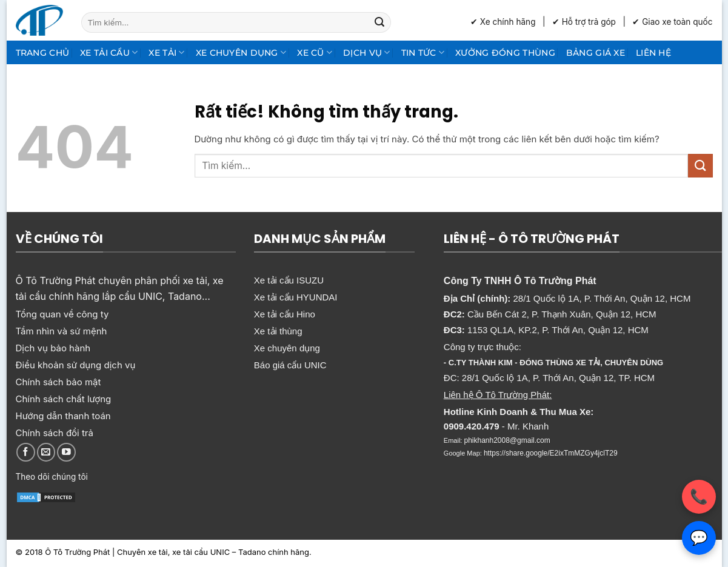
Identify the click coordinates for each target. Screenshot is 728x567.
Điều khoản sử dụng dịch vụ (76, 365)
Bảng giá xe (596, 53)
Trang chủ (43, 53)
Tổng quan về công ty (62, 314)
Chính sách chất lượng (64, 399)
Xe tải (166, 52)
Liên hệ (653, 53)
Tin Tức (423, 52)
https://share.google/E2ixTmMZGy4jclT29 (551, 453)
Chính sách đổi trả (55, 433)
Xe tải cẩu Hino (285, 314)
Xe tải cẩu (109, 52)
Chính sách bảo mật (58, 382)
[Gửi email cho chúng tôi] (46, 452)
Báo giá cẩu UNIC (290, 365)
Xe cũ (315, 52)
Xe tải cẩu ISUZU (289, 280)
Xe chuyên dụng (241, 52)
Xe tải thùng (278, 331)
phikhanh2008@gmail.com (507, 440)
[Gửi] (379, 22)
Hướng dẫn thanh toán (63, 416)
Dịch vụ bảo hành (53, 348)
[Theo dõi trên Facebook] (26, 452)
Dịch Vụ (367, 52)
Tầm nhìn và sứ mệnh (62, 331)
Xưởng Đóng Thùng (505, 53)
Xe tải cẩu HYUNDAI (296, 297)
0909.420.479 (472, 426)
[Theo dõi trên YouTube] (66, 452)
